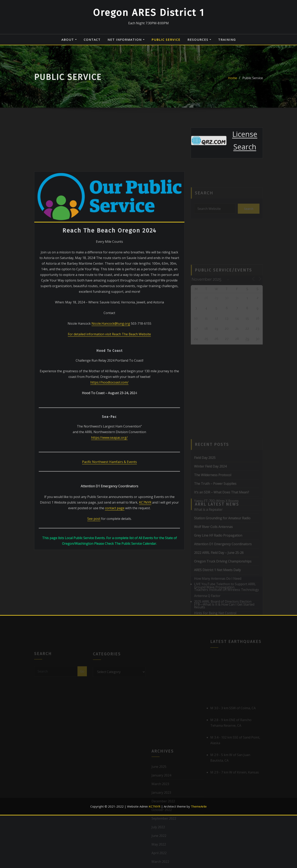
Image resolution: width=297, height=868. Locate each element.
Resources (199, 40)
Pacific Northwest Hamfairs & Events (109, 534)
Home (232, 80)
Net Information (126, 40)
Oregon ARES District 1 (149, 13)
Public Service (166, 40)
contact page (115, 580)
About (69, 40)
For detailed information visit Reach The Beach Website (109, 406)
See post (94, 591)
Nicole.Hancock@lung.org (111, 396)
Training (227, 40)
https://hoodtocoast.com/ (109, 455)
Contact (92, 40)
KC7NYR (145, 575)
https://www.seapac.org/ (109, 510)
